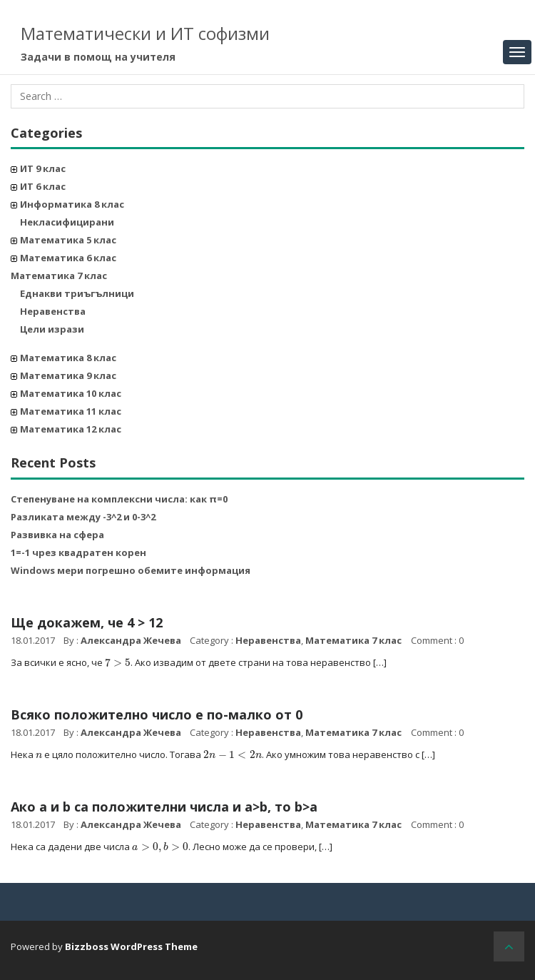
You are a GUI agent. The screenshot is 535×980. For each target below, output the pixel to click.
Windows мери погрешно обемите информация (131, 570)
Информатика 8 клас (72, 204)
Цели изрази (52, 329)
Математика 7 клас (59, 276)
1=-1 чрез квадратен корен (78, 552)
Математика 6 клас (68, 258)
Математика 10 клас (71, 393)
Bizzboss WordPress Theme (131, 946)
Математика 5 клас (68, 240)
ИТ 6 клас (43, 186)
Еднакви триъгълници (77, 293)
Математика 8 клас (68, 358)
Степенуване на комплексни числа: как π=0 (119, 499)
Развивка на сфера (57, 535)
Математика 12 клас (71, 429)
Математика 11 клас (71, 411)
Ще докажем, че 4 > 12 (87, 622)
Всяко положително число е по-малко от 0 (157, 714)
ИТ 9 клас (43, 168)
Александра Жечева (131, 640)
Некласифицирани (67, 222)
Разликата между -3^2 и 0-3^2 (83, 517)
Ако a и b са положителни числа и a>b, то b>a (164, 807)
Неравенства (53, 311)
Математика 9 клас (68, 375)
